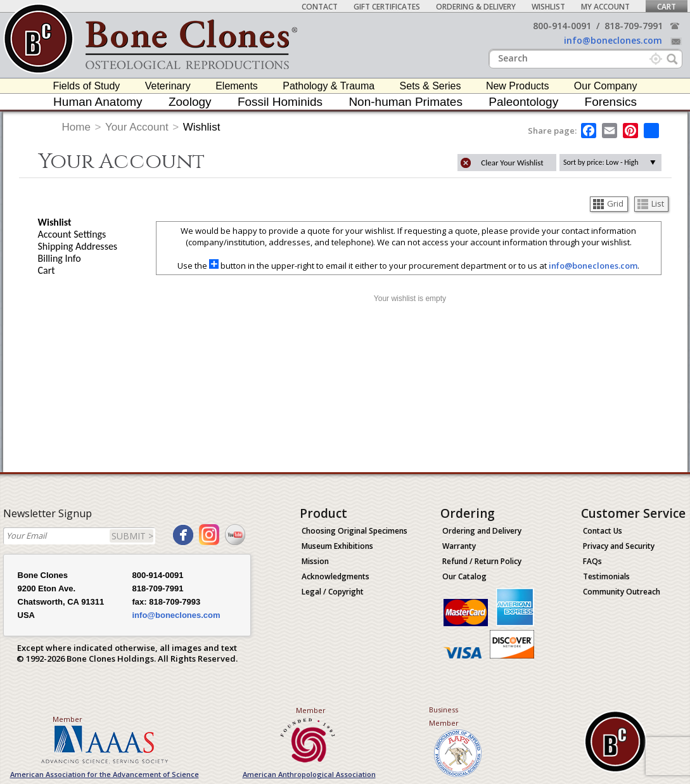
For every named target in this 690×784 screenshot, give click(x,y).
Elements (237, 86)
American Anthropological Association (309, 774)
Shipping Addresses (78, 246)
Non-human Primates (406, 102)
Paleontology (523, 102)
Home (76, 127)
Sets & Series (431, 86)
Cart (667, 7)
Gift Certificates (387, 7)
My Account (605, 7)
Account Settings (72, 234)
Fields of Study (87, 86)
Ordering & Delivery (476, 7)
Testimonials (606, 576)
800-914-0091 (562, 26)
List (651, 203)
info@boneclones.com (613, 40)
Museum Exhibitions (337, 546)
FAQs (592, 561)
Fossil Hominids (280, 102)
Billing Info (60, 258)
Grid (608, 203)
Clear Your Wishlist (512, 163)
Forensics (611, 102)
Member (67, 719)
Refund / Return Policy (482, 561)
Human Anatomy (98, 102)
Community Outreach (622, 592)
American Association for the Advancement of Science (105, 774)
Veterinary (168, 86)
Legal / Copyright (333, 592)
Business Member (444, 716)
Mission (315, 561)
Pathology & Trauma (329, 86)
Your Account (137, 127)
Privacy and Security (619, 546)
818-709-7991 (634, 26)
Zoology (190, 102)
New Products (518, 86)
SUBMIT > (132, 536)
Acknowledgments (335, 576)
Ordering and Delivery (482, 531)
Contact (320, 7)
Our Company (606, 86)
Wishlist (548, 7)
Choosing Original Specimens (355, 531)
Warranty (459, 546)
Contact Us (603, 531)
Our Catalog (464, 576)
